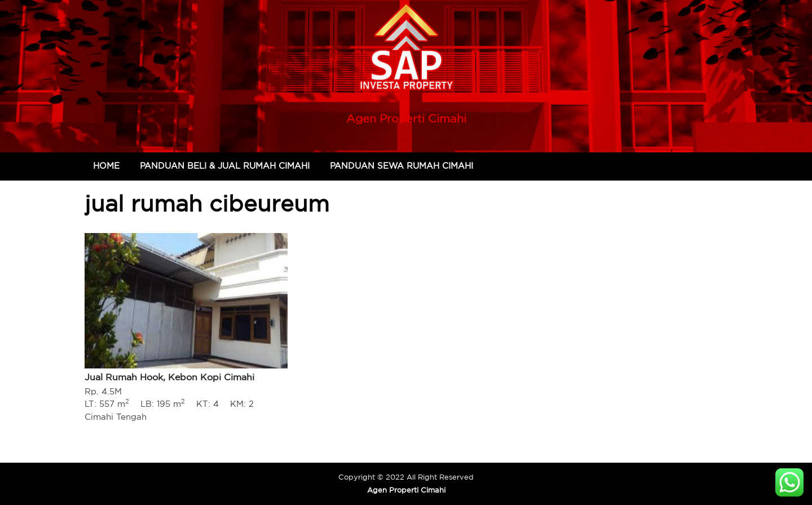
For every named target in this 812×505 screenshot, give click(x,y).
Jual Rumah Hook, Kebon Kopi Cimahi (169, 377)
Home (106, 166)
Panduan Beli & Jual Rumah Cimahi (225, 166)
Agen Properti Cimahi (406, 118)
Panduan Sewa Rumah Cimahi (401, 166)
